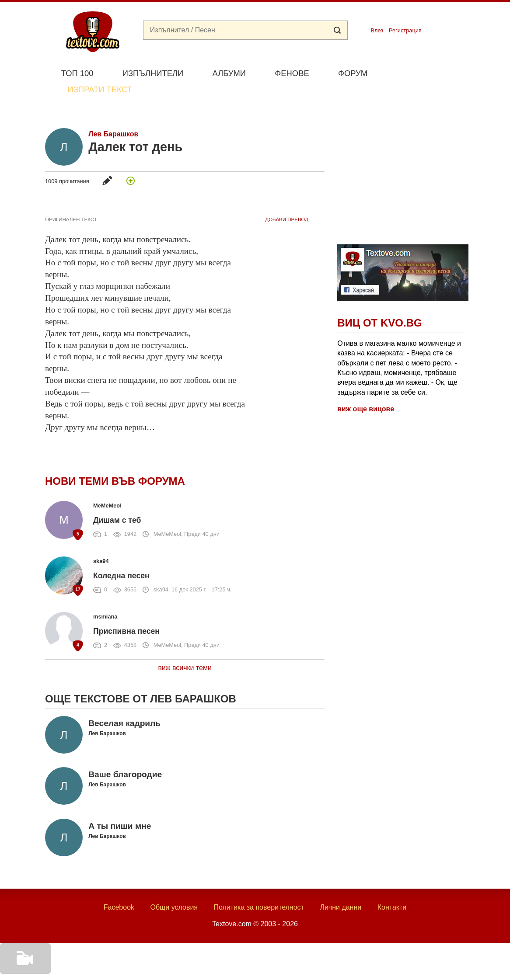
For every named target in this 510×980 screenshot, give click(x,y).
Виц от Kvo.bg (379, 303)
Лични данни (341, 887)
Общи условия (174, 887)
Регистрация (405, 30)
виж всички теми (185, 647)
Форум (353, 73)
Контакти (392, 887)
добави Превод (286, 199)
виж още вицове (366, 389)
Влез (377, 30)
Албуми (229, 73)
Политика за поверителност (259, 887)
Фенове (292, 73)
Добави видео (23, 968)
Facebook (119, 887)
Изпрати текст (423, 72)
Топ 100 (77, 73)
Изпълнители (153, 73)
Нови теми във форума (115, 461)
